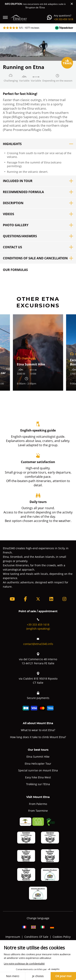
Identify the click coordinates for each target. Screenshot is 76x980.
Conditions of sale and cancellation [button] (38, 258)
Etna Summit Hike (38, 757)
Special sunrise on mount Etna (38, 770)
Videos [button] (38, 214)
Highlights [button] (38, 144)
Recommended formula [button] (38, 192)
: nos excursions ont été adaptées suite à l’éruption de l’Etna (35, 6)
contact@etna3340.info (38, 641)
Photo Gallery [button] (38, 225)
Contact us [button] (38, 247)
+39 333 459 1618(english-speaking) (38, 624)
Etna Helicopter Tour (38, 764)
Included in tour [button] (38, 181)
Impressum (13, 937)
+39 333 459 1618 (63, 19)
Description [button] (38, 203)
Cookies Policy (62, 937)
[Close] (72, 4)
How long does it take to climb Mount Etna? (38, 737)
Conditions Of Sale (36, 937)
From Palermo (38, 804)
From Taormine (38, 811)
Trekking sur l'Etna (38, 784)
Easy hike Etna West (38, 777)
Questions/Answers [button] (38, 236)
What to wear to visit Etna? (38, 730)
